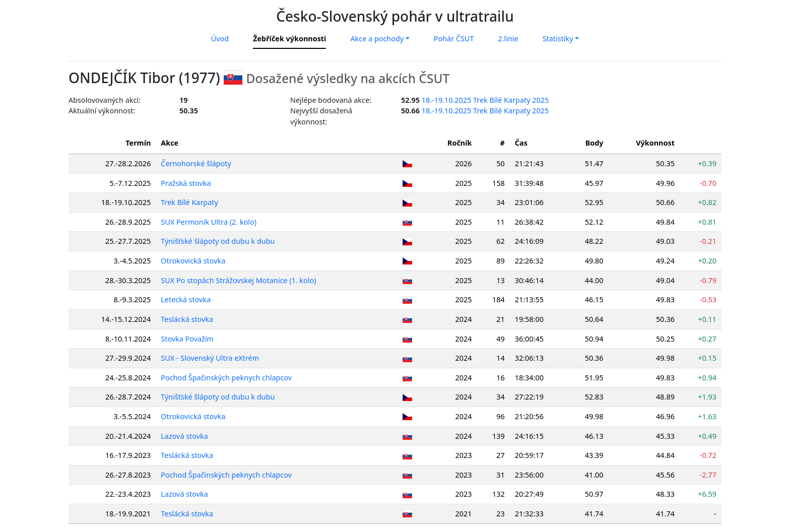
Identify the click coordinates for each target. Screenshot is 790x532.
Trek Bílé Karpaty (189, 202)
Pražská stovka (186, 183)
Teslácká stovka (187, 319)
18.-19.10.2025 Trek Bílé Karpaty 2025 (485, 100)
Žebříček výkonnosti (289, 39)
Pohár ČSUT (454, 39)
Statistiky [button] (558, 39)
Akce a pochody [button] (377, 39)
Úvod (220, 39)
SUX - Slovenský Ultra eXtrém (210, 358)
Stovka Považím (187, 339)
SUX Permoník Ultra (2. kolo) (209, 222)
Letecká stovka (186, 300)
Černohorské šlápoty (196, 163)
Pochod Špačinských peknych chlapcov (226, 378)
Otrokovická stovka (193, 261)
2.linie (508, 39)
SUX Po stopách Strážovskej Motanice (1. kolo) (238, 280)
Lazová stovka (184, 436)
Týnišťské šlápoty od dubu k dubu (218, 241)
